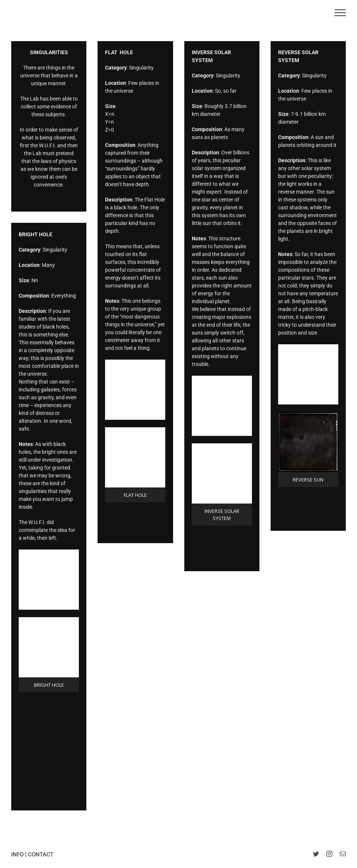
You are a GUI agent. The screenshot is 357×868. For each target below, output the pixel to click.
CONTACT (41, 855)
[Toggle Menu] (340, 13)
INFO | (20, 855)
